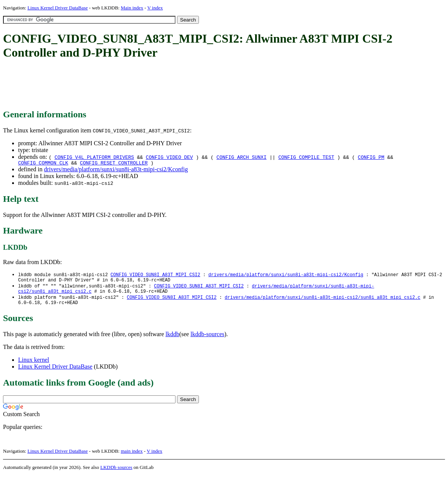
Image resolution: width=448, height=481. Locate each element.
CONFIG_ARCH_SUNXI (242, 157)
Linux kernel (34, 365)
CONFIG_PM (371, 157)
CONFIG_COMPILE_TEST (306, 157)
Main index (132, 8)
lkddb (172, 340)
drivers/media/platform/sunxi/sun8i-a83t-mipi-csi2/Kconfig (116, 170)
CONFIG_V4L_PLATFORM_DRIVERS (94, 157)
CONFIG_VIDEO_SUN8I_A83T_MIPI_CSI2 (155, 276)
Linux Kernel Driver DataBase (58, 8)
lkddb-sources (208, 340)
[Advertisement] (140, 85)
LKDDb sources (116, 473)
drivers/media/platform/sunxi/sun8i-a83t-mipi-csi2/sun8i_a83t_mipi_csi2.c (322, 302)
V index (155, 8)
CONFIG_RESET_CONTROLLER (114, 164)
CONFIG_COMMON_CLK (43, 164)
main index (132, 457)
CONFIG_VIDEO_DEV (169, 157)
